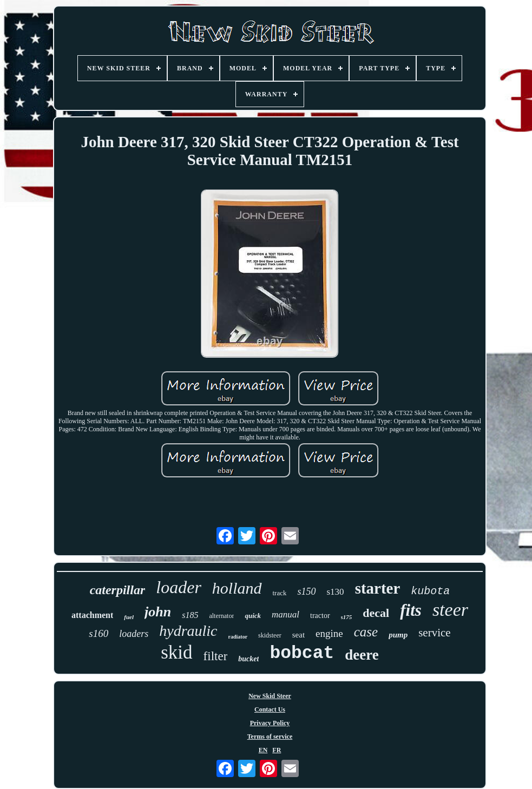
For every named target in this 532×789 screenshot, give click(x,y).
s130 (336, 592)
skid (176, 652)
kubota (430, 591)
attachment (92, 615)
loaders (134, 634)
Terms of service (270, 737)
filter (216, 656)
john (158, 612)
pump (398, 635)
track (280, 593)
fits (411, 610)
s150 (306, 591)
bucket (248, 659)
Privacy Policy (270, 723)
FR (277, 750)
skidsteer (270, 635)
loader (179, 587)
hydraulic (188, 631)
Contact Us (270, 709)
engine (329, 633)
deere (362, 655)
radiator (238, 637)
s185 (190, 615)
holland (237, 588)
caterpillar (118, 590)
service (434, 633)
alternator (221, 616)
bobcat (302, 653)
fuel (129, 617)
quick (253, 616)
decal (376, 613)
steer (450, 610)
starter (378, 588)
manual (285, 614)
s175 (347, 617)
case (366, 632)
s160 (98, 633)
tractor (320, 616)
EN (263, 750)
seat (298, 635)
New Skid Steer (270, 696)
